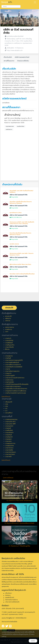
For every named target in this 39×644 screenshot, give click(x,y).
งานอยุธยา (9, 439)
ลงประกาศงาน (10, 327)
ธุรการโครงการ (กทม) (16, 213)
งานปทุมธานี (9, 437)
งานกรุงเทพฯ (9, 426)
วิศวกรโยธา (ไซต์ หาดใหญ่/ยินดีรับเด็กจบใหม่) (22, 274)
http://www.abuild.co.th (15, 50)
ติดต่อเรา (8, 595)
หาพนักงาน (9, 329)
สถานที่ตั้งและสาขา (9, 61)
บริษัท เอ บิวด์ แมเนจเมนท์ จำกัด (18, 31)
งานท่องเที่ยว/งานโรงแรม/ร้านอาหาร (16, 389)
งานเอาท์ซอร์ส (9, 347)
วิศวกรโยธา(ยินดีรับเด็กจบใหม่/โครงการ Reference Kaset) (20, 234)
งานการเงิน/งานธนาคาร (12, 371)
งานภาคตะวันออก (11, 452)
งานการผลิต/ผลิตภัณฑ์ (12, 362)
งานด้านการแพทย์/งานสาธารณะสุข (16, 393)
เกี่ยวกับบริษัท (8, 57)
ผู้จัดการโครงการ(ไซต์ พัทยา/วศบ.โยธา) (20, 264)
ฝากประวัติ (9, 308)
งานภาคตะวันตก (10, 454)
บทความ (8, 321)
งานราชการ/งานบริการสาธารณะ (15, 378)
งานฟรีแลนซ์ (9, 343)
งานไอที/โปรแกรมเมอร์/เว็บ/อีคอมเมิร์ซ (17, 384)
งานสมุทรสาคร (10, 446)
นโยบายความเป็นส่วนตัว (12, 602)
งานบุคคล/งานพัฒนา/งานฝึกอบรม (16, 391)
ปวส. (7, 404)
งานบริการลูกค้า (10, 376)
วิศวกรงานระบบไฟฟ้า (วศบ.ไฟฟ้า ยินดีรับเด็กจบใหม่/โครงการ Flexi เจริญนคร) (22, 223)
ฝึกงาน (7, 349)
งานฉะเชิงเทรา (9, 433)
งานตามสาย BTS (10, 422)
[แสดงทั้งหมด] (6, 397)
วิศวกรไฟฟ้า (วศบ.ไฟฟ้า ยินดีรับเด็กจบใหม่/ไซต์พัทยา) (22, 191)
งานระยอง (8, 441)
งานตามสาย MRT (11, 424)
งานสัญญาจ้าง (10, 345)
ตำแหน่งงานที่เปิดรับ (23, 61)
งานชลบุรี (8, 428)
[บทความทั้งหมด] (8, 478)
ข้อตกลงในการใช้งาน (11, 600)
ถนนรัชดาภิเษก (21, 126)
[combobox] (11, 6)
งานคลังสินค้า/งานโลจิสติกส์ (14, 367)
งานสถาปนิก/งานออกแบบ (13, 386)
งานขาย (8, 369)
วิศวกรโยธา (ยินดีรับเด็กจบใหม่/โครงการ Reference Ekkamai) (21, 202)
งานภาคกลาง (9, 448)
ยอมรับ (33, 641)
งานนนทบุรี (9, 435)
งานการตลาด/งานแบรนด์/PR (14, 360)
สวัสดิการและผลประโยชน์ (22, 57)
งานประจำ (8, 338)
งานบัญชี (8, 358)
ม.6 (6, 408)
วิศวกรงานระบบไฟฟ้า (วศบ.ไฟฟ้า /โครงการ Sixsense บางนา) (22, 254)
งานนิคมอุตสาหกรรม (11, 419)
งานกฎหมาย (9, 356)
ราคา (7, 332)
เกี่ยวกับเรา (9, 593)
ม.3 (6, 411)
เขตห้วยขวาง (9, 129)
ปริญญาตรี (9, 402)
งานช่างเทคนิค (10, 382)
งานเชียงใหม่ (9, 430)
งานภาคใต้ (8, 457)
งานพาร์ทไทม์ (9, 341)
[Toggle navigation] (35, 2)
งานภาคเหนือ (9, 450)
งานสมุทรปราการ (10, 443)
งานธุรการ (8, 373)
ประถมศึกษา (9, 413)
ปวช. (7, 406)
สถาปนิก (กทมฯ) (14, 244)
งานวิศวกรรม (9, 380)
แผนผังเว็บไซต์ (10, 598)
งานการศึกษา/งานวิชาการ (13, 365)
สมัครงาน (8, 318)
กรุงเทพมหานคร (10, 126)
